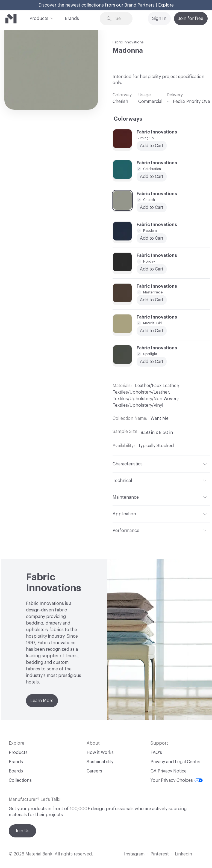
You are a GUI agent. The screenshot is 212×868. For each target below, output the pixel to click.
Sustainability (100, 762)
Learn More (42, 701)
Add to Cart (152, 331)
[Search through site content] (120, 19)
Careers (94, 771)
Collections (20, 780)
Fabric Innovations (128, 42)
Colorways (128, 119)
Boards (16, 771)
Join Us (22, 831)
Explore (166, 5)
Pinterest (160, 854)
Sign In (159, 19)
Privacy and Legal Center (176, 762)
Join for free (191, 19)
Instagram (134, 854)
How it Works (100, 753)
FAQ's (156, 753)
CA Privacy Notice (169, 771)
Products (39, 18)
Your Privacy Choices (177, 780)
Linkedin (183, 854)
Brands (72, 19)
